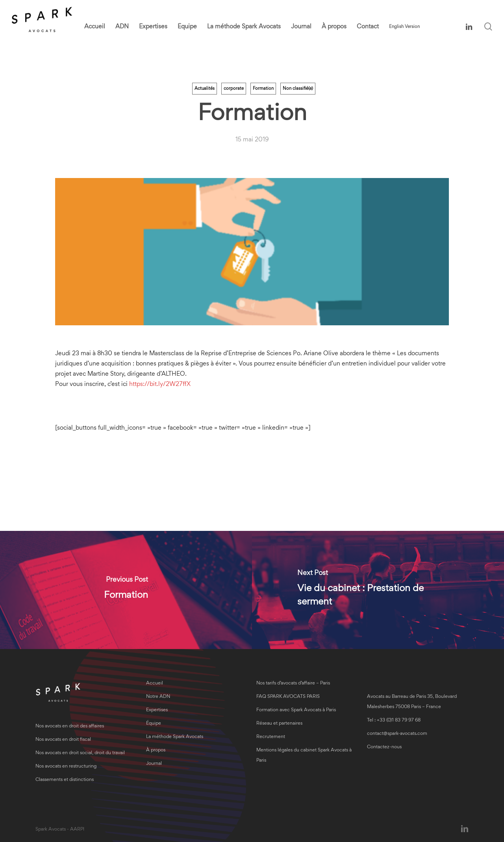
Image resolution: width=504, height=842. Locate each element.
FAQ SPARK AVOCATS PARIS (288, 697)
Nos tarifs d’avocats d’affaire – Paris (293, 683)
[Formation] (126, 590)
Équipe (154, 724)
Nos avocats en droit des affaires (70, 726)
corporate (234, 89)
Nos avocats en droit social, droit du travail (80, 753)
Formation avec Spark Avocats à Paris (296, 710)
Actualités (205, 89)
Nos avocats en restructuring (66, 767)
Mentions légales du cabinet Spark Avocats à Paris (304, 756)
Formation (263, 89)
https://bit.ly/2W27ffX (160, 384)
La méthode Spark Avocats (175, 737)
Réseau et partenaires (279, 724)
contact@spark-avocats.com (397, 734)
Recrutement (271, 737)
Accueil (155, 683)
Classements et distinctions (65, 780)
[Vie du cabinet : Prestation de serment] (378, 590)
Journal (154, 764)
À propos (156, 750)
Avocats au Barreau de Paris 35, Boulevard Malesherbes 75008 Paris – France (412, 702)
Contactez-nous (384, 747)
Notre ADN (158, 697)
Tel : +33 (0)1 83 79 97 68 (394, 721)
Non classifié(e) (298, 89)
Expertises (157, 710)
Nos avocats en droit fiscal (63, 740)
